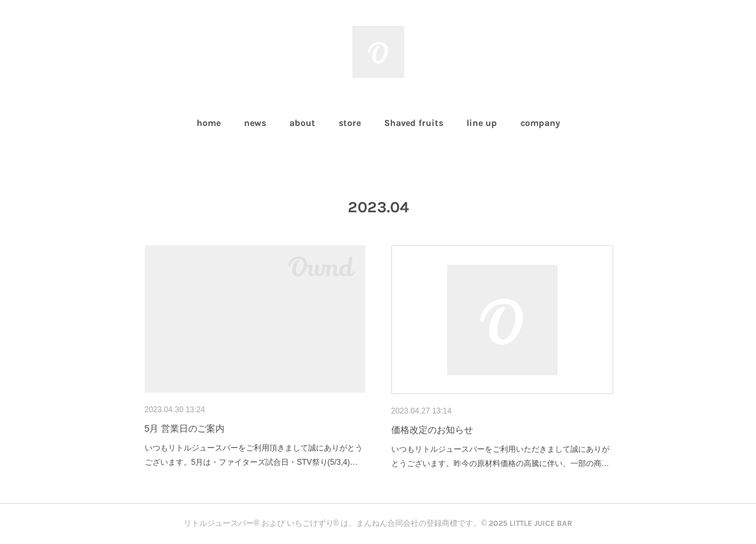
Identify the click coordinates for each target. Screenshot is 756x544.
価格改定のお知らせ (432, 430)
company (540, 123)
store (350, 123)
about (302, 123)
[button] (209, 123)
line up (482, 123)
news (255, 123)
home (209, 123)
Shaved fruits (414, 123)
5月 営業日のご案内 (185, 428)
